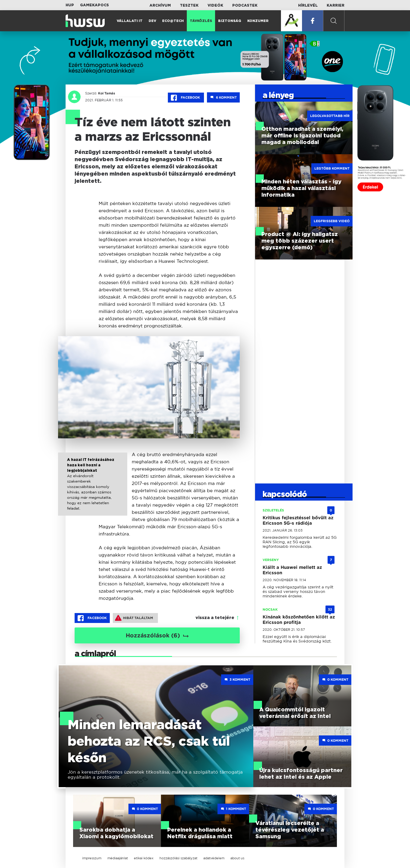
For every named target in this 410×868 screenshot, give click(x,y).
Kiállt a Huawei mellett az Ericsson (292, 570)
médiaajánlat (118, 858)
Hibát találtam (134, 618)
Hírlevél (308, 5)
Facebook (186, 98)
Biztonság (230, 21)
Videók (215, 5)
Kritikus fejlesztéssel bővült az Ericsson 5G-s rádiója (298, 520)
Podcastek (245, 5)
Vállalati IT (130, 21)
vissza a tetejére (215, 618)
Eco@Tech (173, 21)
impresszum (92, 858)
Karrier (336, 5)
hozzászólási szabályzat (178, 858)
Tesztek (189, 5)
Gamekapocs (94, 5)
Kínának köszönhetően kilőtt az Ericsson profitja (299, 620)
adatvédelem (214, 858)
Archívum (160, 5)
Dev (152, 21)
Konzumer (258, 21)
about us (237, 858)
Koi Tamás (107, 93)
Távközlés (201, 21)
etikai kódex (144, 858)
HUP (70, 5)
